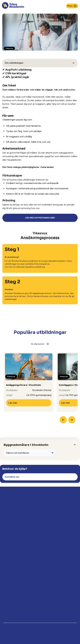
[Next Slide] (72, 420)
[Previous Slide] (63, 420)
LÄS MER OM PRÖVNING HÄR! (40, 218)
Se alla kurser (40, 344)
